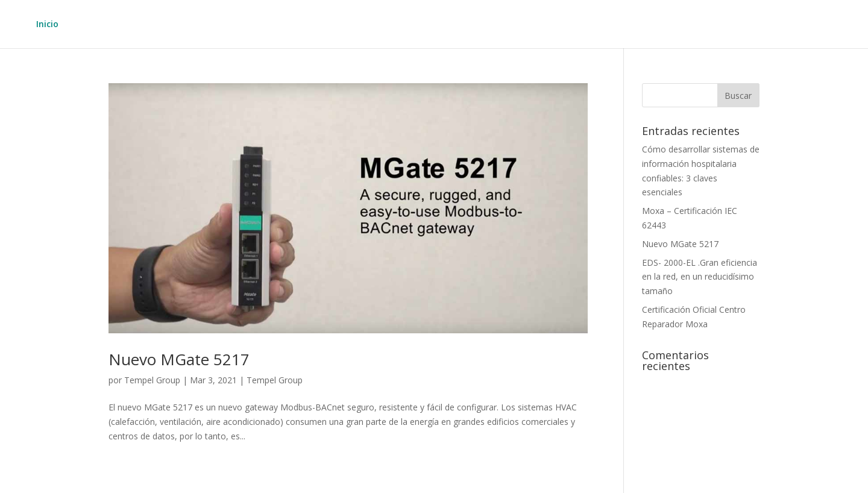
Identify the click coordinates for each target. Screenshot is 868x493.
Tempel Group (152, 380)
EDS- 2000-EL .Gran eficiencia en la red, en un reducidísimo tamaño (700, 277)
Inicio (47, 25)
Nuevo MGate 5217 (179, 359)
